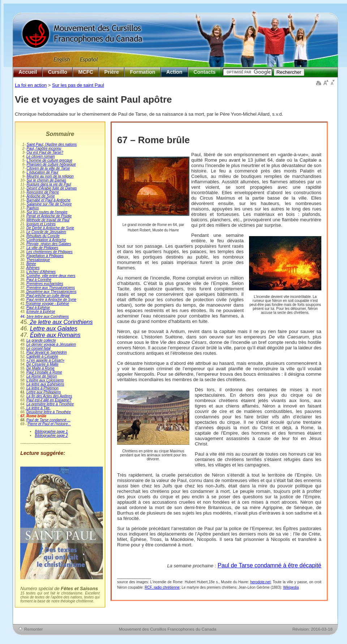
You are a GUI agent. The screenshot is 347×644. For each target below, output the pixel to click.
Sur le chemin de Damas (47, 180)
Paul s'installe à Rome (44, 372)
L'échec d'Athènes (41, 272)
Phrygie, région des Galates (49, 244)
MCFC (86, 72)
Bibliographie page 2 (51, 436)
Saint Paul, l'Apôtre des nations (52, 144)
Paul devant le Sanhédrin (47, 352)
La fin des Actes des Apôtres (49, 396)
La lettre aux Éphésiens (45, 384)
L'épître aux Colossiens (45, 380)
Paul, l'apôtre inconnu (44, 148)
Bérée (31, 264)
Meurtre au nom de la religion (50, 176)
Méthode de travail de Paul (48, 220)
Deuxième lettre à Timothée (49, 412)
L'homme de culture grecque (50, 160)
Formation (143, 72)
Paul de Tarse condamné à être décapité (269, 565)
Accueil (28, 72)
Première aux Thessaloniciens (51, 288)
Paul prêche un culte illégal (47, 296)
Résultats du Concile (43, 236)
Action (174, 72)
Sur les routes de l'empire (47, 212)
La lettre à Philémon (42, 388)
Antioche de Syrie (40, 196)
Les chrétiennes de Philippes (50, 252)
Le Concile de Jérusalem (46, 232)
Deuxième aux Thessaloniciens (51, 292)
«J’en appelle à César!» (45, 360)
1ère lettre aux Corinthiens (48, 317)
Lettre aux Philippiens (44, 392)
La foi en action (31, 85)
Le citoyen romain (41, 156)
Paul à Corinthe (39, 280)
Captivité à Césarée (42, 356)
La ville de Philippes (42, 248)
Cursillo (58, 72)
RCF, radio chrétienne (162, 587)
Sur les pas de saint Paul (78, 85)
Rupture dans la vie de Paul (49, 184)
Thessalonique (38, 260)
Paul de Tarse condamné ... (48, 420)
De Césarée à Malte (42, 364)
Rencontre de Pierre (43, 192)
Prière (112, 72)
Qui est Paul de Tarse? (45, 152)
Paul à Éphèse (38, 308)
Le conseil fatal (38, 348)
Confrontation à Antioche (46, 240)
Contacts (204, 72)
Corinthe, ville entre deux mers (51, 276)
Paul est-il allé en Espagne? (49, 400)
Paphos (33, 208)
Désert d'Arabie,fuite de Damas (52, 188)
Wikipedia (291, 587)
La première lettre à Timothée (50, 404)
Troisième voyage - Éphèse (47, 304)
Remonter (33, 629)
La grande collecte (41, 340)
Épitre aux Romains (55, 335)
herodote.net (260, 582)
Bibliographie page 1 (51, 432)
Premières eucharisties (45, 284)
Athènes (33, 268)
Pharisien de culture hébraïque (51, 164)
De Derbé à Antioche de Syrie (50, 228)
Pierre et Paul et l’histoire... (49, 424)
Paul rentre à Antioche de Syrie (51, 300)
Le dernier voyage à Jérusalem (51, 344)
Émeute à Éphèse (41, 312)
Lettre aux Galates (54, 329)
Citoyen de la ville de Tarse (48, 168)
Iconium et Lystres (41, 224)
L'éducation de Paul (43, 172)
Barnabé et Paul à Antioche (49, 200)
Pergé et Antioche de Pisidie (49, 216)
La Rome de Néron (42, 376)
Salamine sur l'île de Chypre (49, 204)
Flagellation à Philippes (45, 256)
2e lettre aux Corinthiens (61, 322)
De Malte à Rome (40, 368)
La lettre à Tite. (38, 408)
